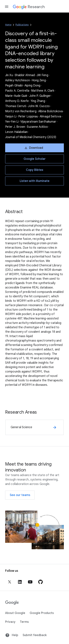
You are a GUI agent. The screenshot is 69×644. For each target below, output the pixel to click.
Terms (24, 622)
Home (8, 25)
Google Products (42, 613)
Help (12, 635)
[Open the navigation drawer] (7, 7)
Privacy (10, 622)
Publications (22, 25)
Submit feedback (35, 635)
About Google (15, 613)
